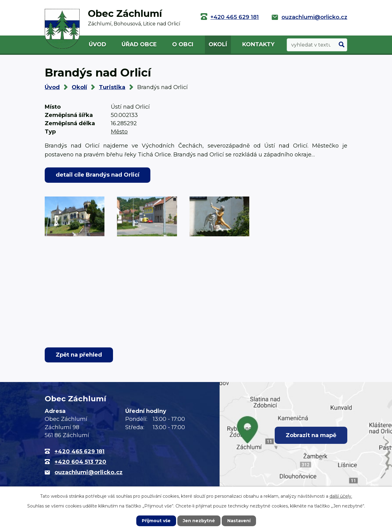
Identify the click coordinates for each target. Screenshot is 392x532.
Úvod (98, 44)
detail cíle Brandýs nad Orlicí (98, 175)
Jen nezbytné (199, 521)
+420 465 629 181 (235, 17)
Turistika (112, 87)
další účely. (341, 496)
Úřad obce (139, 44)
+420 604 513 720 (80, 462)
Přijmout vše (156, 521)
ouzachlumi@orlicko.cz (314, 17)
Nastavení (239, 521)
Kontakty (258, 44)
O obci (183, 44)
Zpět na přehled (79, 355)
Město (119, 132)
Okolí (218, 44)
